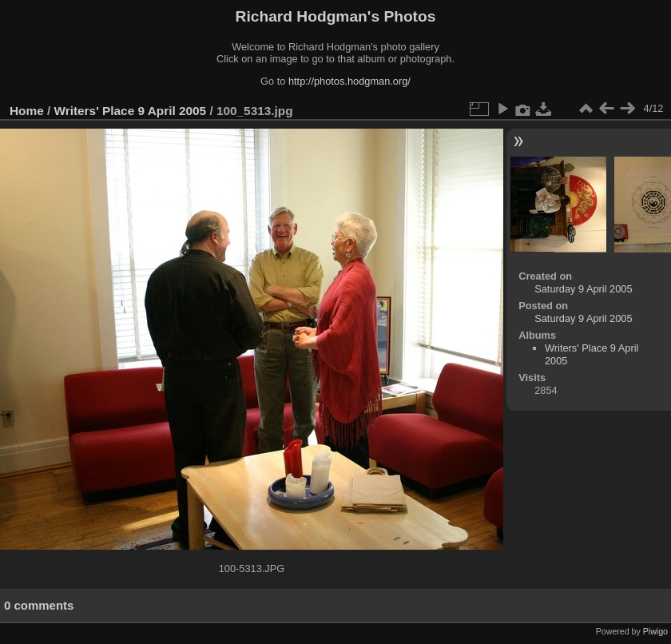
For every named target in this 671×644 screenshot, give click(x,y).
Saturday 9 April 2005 (583, 289)
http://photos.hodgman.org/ (349, 81)
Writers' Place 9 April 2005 (131, 111)
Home (27, 111)
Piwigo (655, 631)
